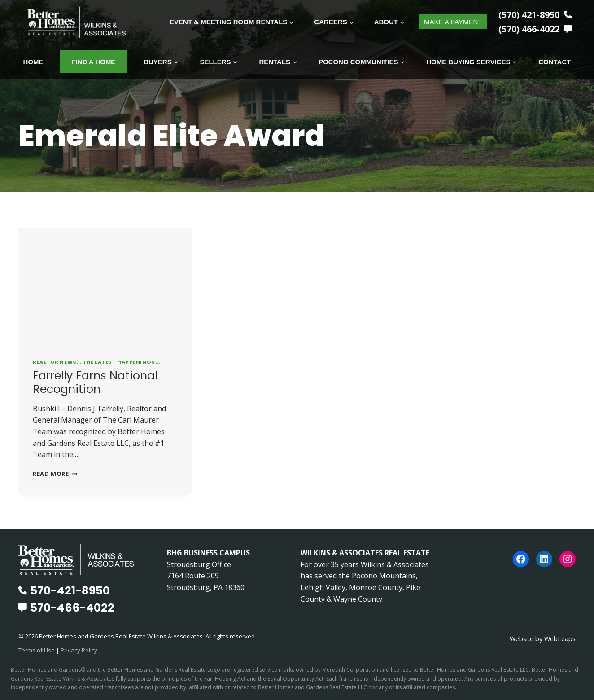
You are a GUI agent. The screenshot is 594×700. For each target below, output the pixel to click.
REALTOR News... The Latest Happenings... (96, 361)
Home (33, 62)
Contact (555, 62)
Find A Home (93, 62)
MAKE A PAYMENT (453, 22)
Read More (55, 473)
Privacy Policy (79, 650)
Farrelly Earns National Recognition (95, 382)
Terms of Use (37, 650)
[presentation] (105, 286)
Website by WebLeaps (542, 638)
